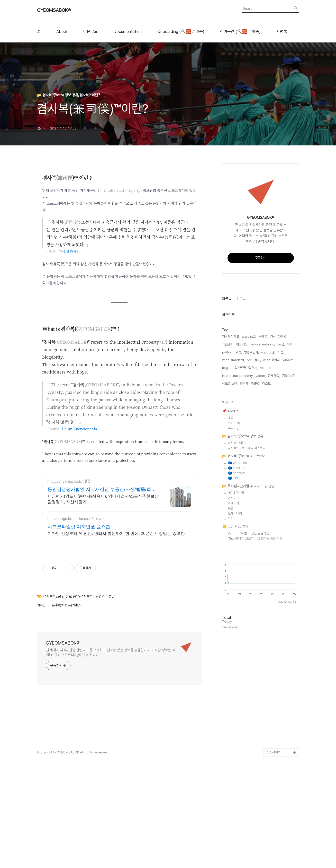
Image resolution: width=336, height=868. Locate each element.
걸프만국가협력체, (246, 522)
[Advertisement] (119, 505)
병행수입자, (251, 507)
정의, (258, 514)
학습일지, (228, 499)
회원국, (282, 491)
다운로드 (90, 32)
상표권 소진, (230, 538)
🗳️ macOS (236, 622)
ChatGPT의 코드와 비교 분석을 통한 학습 (255, 693)
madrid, (266, 522)
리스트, (267, 538)
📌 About (230, 566)
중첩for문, (289, 530)
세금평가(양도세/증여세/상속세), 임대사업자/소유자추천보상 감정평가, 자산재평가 (103, 571)
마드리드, (242, 499)
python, (228, 507)
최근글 (227, 453)
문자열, (263, 491)
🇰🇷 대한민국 (236, 647)
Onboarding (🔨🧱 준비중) (181, 32)
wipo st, (288, 514)
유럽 (231, 663)
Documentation (128, 32)
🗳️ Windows (237, 617)
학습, (281, 507)
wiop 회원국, (272, 514)
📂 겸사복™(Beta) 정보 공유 (243, 591)
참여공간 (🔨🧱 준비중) (240, 32)
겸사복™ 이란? (237, 597)
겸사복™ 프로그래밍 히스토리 (247, 602)
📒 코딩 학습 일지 (235, 681)
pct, (250, 514)
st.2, (239, 507)
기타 (231, 673)
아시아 (232, 652)
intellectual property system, (244, 530)
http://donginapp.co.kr (65, 553)
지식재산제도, (231, 491)
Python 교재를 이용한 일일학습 (248, 688)
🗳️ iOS (233, 633)
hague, (227, 522)
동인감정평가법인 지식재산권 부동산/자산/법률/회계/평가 (102, 562)
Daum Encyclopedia (79, 429)
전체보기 (228, 557)
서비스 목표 (235, 578)
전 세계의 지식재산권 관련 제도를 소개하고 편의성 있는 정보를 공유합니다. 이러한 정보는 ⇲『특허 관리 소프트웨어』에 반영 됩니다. (110, 724)
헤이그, (292, 499)
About (62, 32)
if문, (273, 491)
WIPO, (256, 538)
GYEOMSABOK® (54, 10)
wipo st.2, (249, 491)
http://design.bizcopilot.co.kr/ (70, 591)
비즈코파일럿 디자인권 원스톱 (79, 599)
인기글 (241, 453)
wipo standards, (263, 499)
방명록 (282, 32)
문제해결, (274, 530)
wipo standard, (233, 514)
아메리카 (233, 658)
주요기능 (233, 583)
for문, (281, 499)
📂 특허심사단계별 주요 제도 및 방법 (248, 640)
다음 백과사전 (69, 251)
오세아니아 (235, 668)
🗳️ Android (236, 627)
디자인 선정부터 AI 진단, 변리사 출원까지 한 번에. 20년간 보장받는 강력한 (116, 606)
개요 (231, 572)
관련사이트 (274, 848)
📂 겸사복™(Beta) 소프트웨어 (244, 610)
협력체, (244, 538)
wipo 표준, (268, 507)
